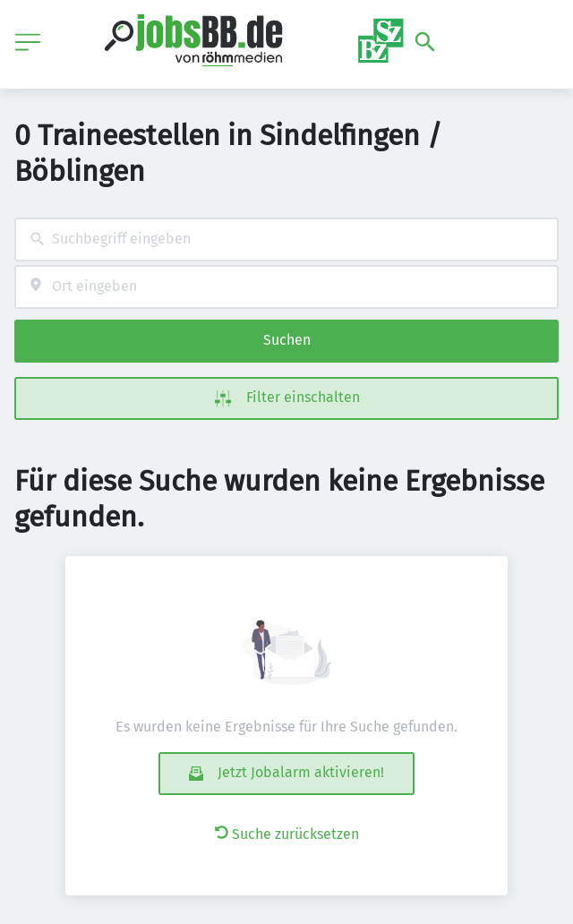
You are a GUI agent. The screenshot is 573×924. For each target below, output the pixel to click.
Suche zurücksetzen (287, 834)
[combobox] (286, 240)
